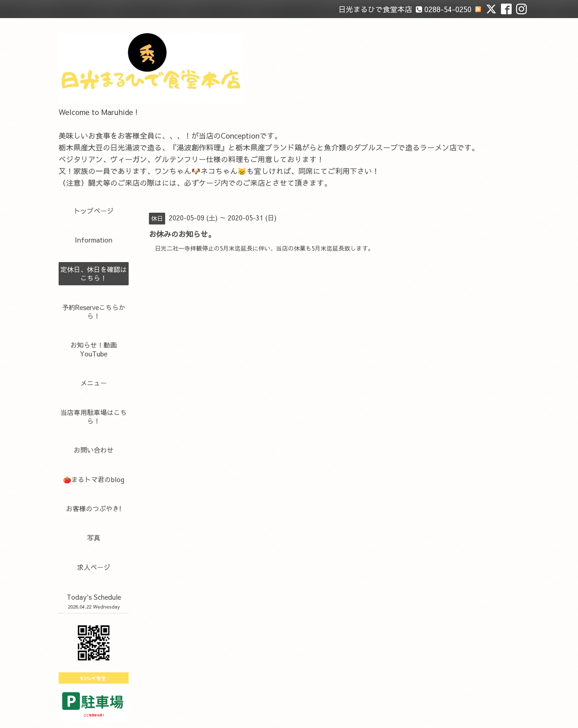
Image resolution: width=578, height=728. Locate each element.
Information (94, 240)
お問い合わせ (94, 450)
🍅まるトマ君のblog (94, 479)
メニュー (94, 383)
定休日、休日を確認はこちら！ (94, 274)
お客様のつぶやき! (94, 508)
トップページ (94, 211)
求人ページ (94, 567)
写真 (94, 538)
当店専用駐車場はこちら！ (94, 417)
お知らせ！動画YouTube (94, 349)
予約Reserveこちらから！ (94, 311)
